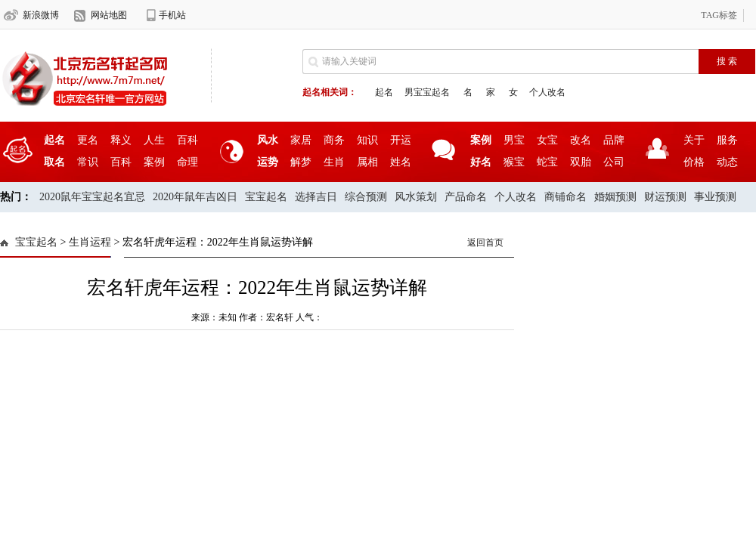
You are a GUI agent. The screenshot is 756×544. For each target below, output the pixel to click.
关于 (694, 140)
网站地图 (109, 15)
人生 (154, 140)
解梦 (301, 162)
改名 (581, 140)
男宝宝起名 (427, 92)
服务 (727, 140)
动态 (727, 162)
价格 (694, 162)
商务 (334, 140)
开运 (401, 140)
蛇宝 (547, 162)
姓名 (401, 162)
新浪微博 (41, 15)
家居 (301, 140)
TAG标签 (719, 15)
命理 (187, 162)
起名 (384, 92)
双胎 (581, 162)
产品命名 (466, 197)
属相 (367, 162)
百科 (187, 140)
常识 (88, 162)
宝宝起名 (266, 197)
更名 (88, 140)
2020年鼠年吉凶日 (195, 197)
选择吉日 (316, 197)
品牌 (614, 140)
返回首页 (485, 243)
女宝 (547, 140)
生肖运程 (90, 242)
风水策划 (416, 197)
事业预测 (715, 197)
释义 (121, 140)
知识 (367, 140)
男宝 (514, 140)
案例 (154, 162)
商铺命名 (565, 197)
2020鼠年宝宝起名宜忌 (92, 197)
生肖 (334, 162)
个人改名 (547, 92)
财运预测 (665, 197)
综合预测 (366, 197)
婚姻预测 (615, 197)
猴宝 (514, 162)
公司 (614, 162)
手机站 (172, 15)
